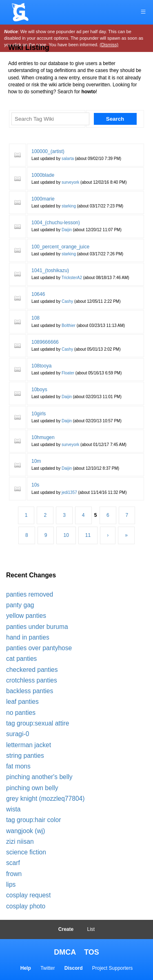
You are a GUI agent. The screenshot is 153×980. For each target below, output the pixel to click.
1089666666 (45, 342)
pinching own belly (32, 788)
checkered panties (32, 670)
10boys (39, 390)
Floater (68, 373)
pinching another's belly (39, 777)
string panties (25, 756)
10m (36, 461)
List (91, 929)
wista (13, 809)
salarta (68, 159)
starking (69, 206)
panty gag (20, 605)
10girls (39, 414)
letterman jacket (29, 745)
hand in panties (28, 637)
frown (14, 874)
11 (88, 535)
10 (66, 535)
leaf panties (22, 702)
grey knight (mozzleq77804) (45, 799)
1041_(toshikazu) (50, 270)
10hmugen (43, 437)
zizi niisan (20, 841)
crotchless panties (32, 680)
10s (35, 485)
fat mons (18, 766)
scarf (13, 863)
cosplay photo (26, 906)
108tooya (41, 366)
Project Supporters (112, 968)
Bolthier (69, 326)
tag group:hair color (33, 820)
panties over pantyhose (39, 648)
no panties (21, 713)
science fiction (26, 852)
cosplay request (28, 895)
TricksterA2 (72, 278)
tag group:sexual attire (38, 723)
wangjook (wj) (25, 831)
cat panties (21, 659)
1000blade (43, 175)
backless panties (30, 691)
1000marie (43, 199)
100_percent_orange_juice (60, 247)
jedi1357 (69, 492)
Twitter (48, 968)
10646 (38, 294)
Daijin (67, 230)
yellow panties (26, 616)
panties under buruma (37, 627)
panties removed (30, 594)
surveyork (70, 182)
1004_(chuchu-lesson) (56, 223)
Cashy (67, 301)
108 (35, 318)
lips (11, 884)
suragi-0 (18, 734)
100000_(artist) (48, 151)
